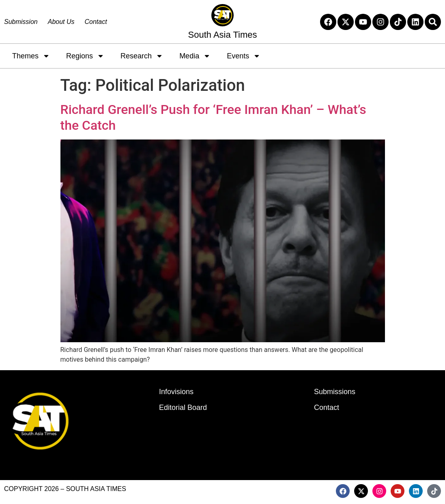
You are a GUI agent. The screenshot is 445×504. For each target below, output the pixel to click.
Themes (31, 56)
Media (195, 56)
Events (244, 56)
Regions (85, 56)
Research (142, 56)
